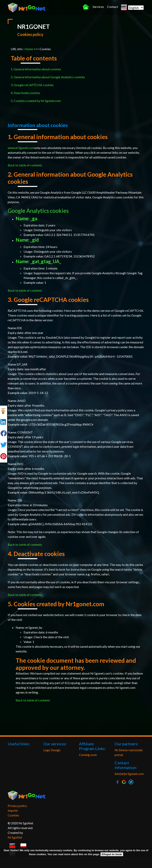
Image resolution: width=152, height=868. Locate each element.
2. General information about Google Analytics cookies (48, 77)
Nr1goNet (15, 837)
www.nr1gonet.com (21, 148)
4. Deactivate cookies (25, 93)
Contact (113, 7)
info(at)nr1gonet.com (129, 774)
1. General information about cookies (36, 69)
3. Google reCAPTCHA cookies (32, 85)
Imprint (13, 810)
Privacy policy (17, 806)
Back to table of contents (25, 165)
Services (98, 7)
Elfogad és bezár (112, 854)
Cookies (13, 815)
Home (29, 49)
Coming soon (88, 755)
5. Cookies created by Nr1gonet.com (36, 101)
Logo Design (52, 750)
